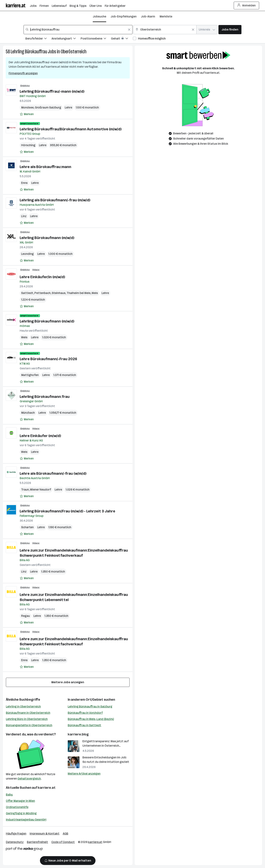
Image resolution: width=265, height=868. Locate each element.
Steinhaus (59, 293)
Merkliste (166, 16)
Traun (25, 490)
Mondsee (27, 107)
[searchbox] (78, 30)
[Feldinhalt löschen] (129, 30)
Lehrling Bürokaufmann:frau (45, 397)
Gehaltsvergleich (29, 779)
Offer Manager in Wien (20, 801)
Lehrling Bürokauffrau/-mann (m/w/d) (52, 91)
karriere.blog (78, 734)
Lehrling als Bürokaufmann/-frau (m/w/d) (55, 200)
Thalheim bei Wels (79, 293)
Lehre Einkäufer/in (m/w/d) (42, 277)
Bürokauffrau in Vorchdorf (85, 713)
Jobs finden (230, 30)
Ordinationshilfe (17, 807)
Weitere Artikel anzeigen (84, 774)
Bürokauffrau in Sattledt (84, 725)
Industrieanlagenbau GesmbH (26, 820)
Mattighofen (30, 375)
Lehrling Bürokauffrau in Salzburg (90, 706)
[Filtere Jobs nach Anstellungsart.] (66, 39)
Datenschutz (15, 842)
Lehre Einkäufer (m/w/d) (40, 436)
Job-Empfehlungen (124, 16)
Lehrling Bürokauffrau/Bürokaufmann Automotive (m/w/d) (71, 129)
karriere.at (47, 788)
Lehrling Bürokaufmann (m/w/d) (47, 238)
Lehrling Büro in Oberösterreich (27, 719)
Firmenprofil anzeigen (23, 73)
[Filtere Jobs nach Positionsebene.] (96, 39)
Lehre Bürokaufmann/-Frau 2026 (48, 359)
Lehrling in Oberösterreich (23, 706)
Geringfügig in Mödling (21, 813)
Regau (25, 616)
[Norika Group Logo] (24, 850)
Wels (95, 293)
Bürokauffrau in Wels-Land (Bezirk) (91, 719)
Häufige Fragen (16, 834)
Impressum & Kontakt (45, 834)
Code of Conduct (63, 842)
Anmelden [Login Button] (247, 6)
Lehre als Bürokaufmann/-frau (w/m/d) (53, 473)
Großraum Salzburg (48, 107)
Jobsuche (99, 16)
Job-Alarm (148, 16)
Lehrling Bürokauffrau (29, 52)
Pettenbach (43, 293)
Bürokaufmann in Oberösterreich (28, 713)
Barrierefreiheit (37, 842)
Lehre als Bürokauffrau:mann (45, 167)
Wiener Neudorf (40, 490)
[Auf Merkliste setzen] (27, 114)
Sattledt (27, 293)
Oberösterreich (74, 52)
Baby (9, 795)
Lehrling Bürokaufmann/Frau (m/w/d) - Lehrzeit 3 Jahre (67, 511)
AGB (66, 834)
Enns (24, 183)
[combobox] (78, 30)
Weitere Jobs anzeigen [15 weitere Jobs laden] (68, 682)
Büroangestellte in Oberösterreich (29, 725)
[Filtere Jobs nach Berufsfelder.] (38, 39)
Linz (24, 216)
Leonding (27, 254)
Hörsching (28, 145)
